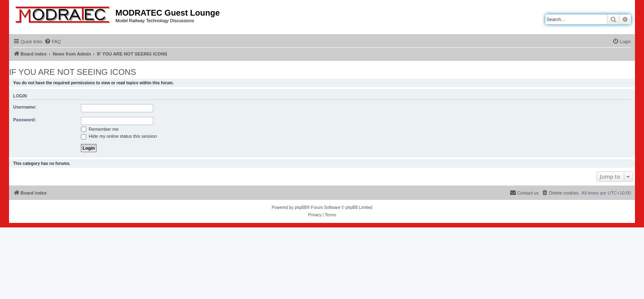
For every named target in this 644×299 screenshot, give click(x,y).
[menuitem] (53, 42)
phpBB (301, 207)
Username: (25, 107)
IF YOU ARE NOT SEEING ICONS (72, 72)
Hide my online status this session (119, 136)
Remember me (100, 129)
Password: (25, 120)
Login (20, 96)
